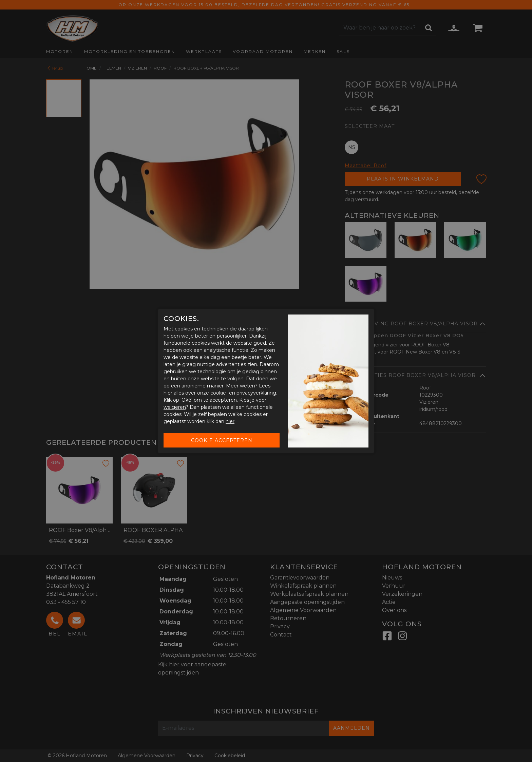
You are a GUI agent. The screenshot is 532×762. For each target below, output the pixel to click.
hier (168, 393)
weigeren (175, 407)
